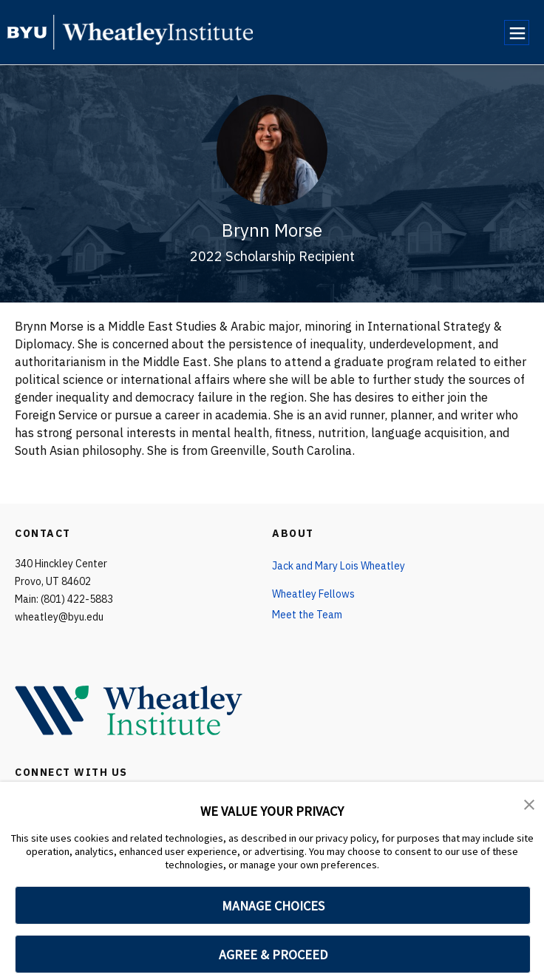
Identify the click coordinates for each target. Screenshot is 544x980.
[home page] (27, 33)
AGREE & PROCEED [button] (273, 954)
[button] (529, 803)
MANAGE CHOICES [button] (273, 906)
